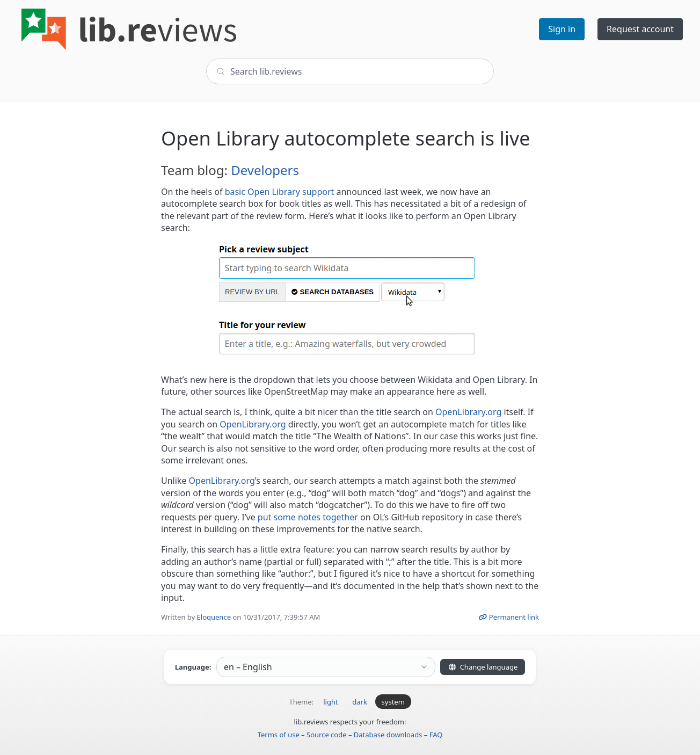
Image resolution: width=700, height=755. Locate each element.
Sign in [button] (562, 29)
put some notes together (308, 517)
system (393, 702)
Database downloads (388, 735)
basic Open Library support (280, 192)
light (330, 702)
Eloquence (214, 617)
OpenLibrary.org (468, 412)
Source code (327, 735)
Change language (483, 667)
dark (360, 702)
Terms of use (279, 735)
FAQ (436, 735)
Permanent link (509, 617)
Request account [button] (640, 29)
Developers (265, 170)
